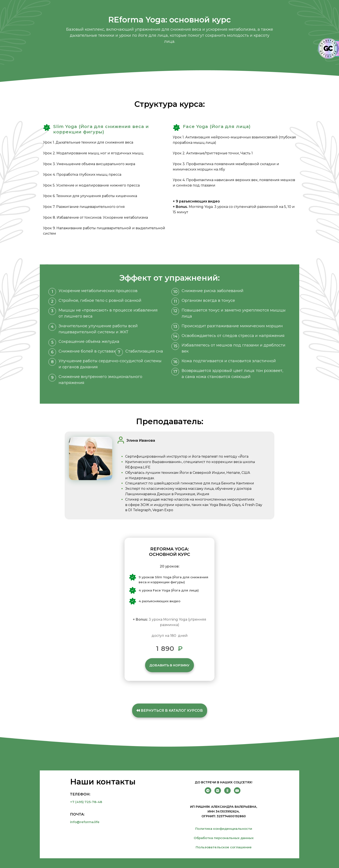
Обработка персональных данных (224, 838)
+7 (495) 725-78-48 (86, 802)
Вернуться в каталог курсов (170, 711)
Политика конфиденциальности (224, 829)
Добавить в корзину (169, 665)
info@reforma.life (85, 822)
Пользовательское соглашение (224, 847)
